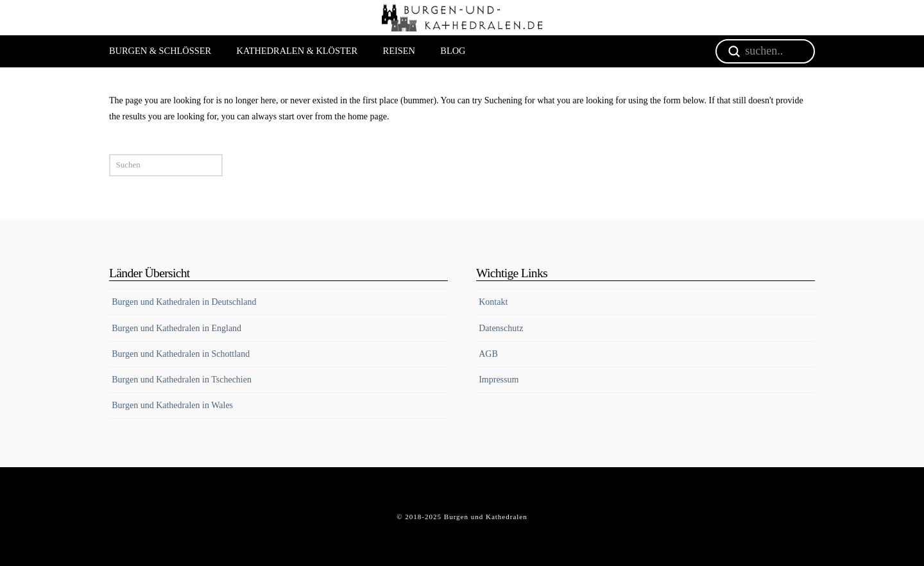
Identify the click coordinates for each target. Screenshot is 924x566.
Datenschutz (501, 328)
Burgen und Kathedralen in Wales (172, 405)
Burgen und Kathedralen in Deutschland (184, 302)
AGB (488, 354)
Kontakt (493, 302)
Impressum (499, 380)
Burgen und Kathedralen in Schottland (181, 354)
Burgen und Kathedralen (486, 517)
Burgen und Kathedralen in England (176, 328)
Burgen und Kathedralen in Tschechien (182, 380)
